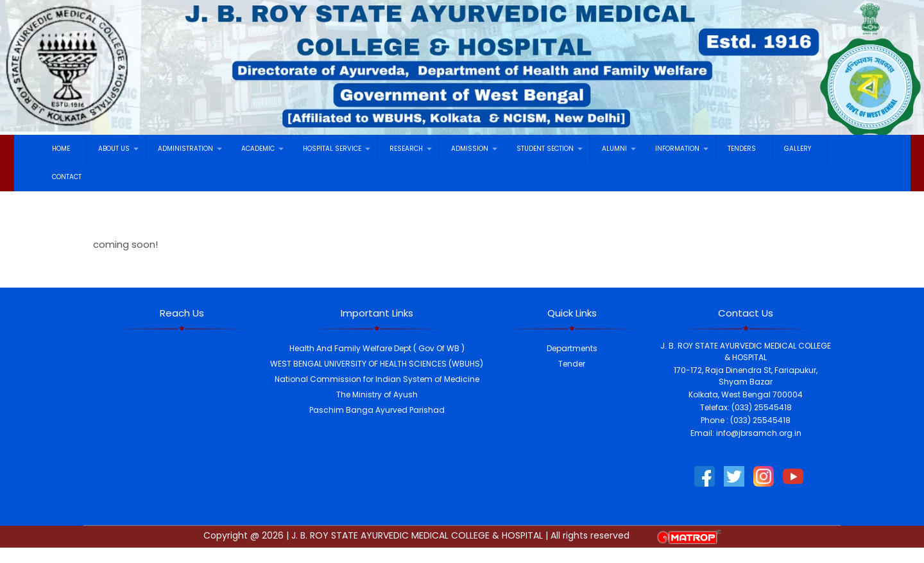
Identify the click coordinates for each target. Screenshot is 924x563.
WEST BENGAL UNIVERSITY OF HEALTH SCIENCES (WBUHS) (377, 364)
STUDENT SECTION (545, 149)
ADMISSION (470, 149)
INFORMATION (677, 149)
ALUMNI (614, 149)
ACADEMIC (258, 149)
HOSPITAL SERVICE (332, 149)
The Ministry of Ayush (377, 394)
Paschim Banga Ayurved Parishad (377, 410)
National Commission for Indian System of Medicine (377, 379)
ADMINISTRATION (185, 149)
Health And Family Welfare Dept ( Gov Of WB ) (377, 348)
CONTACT (67, 177)
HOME (61, 149)
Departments (572, 348)
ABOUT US (114, 149)
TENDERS (742, 149)
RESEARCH (406, 149)
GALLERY (798, 149)
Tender (572, 364)
